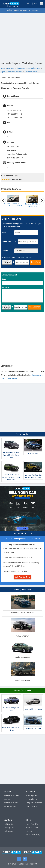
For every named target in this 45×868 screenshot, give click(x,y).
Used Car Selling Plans (11, 796)
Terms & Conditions (26, 257)
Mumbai (29, 796)
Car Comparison (9, 828)
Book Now (36, 262)
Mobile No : (6, 242)
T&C (28, 835)
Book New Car (8, 824)
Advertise (29, 831)
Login (35, 4)
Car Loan (7, 799)
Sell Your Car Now (22, 577)
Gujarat (28, 3)
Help (28, 824)
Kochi (35, 799)
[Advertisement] (22, 37)
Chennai (29, 799)
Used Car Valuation (10, 806)
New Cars (35, 10)
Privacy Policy (35, 835)
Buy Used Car (18, 10)
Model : (5, 251)
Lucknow (34, 806)
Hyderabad (38, 803)
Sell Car (10, 10)
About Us (29, 828)
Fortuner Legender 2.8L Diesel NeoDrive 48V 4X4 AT (13, 206)
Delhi (28, 806)
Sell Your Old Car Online (22, 533)
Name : (5, 233)
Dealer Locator (9, 831)
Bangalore (30, 803)
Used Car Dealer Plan (11, 803)
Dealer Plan (27, 10)
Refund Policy (35, 824)
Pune (35, 796)
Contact (36, 828)
